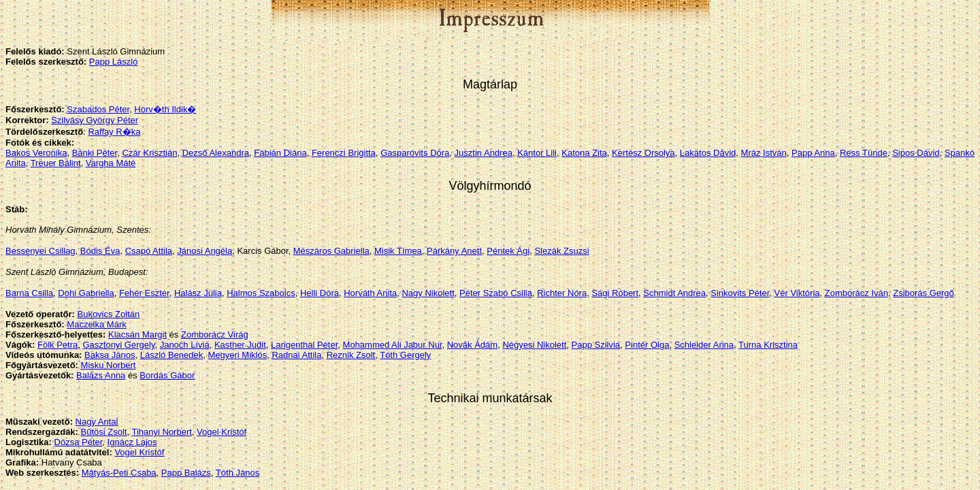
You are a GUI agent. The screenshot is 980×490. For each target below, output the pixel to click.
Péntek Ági (508, 251)
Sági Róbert (615, 293)
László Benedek (172, 355)
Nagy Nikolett (428, 293)
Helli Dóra (320, 293)
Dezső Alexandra (216, 153)
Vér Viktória (797, 293)
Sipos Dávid (916, 153)
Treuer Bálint (56, 163)
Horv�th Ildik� (165, 109)
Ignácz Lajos (132, 442)
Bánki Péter (95, 153)
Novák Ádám (472, 345)
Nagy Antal (97, 422)
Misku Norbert (109, 365)
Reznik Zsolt (351, 355)
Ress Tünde (864, 153)
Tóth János (238, 473)
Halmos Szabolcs (261, 293)
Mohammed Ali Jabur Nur (393, 345)
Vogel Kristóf (222, 432)
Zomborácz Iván (856, 293)
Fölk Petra (58, 345)
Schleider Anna (704, 345)
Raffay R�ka (114, 132)
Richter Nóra (562, 293)
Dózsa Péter (79, 442)
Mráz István (764, 153)
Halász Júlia (198, 293)
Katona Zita (584, 153)
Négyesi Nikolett (534, 345)
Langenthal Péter (304, 345)
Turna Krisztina (768, 345)
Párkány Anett (454, 251)
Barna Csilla (29, 293)
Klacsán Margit (137, 334)
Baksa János (110, 355)
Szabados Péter (98, 109)
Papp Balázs (186, 473)
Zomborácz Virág (215, 334)
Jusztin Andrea (484, 153)
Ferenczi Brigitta (344, 153)
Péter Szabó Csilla (496, 293)
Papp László (114, 62)
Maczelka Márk (96, 324)
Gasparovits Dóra (415, 153)
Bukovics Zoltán (108, 314)
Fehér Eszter (144, 293)
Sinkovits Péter (740, 293)
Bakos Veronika (36, 153)
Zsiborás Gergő (924, 293)
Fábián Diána (280, 153)
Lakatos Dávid (708, 153)
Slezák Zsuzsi (561, 251)
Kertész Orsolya (643, 153)
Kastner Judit (240, 345)
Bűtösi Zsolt (104, 432)
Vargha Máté (111, 163)
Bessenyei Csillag (40, 251)
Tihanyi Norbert (161, 432)
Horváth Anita (370, 293)
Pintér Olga (647, 345)
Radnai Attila (296, 355)
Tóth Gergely (405, 355)
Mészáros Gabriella (331, 251)
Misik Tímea (398, 251)
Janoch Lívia (185, 345)
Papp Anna (813, 153)
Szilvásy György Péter (95, 120)
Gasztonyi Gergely (118, 345)
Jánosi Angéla (205, 251)
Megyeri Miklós (238, 355)
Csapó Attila (149, 251)
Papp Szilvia (596, 345)
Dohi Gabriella (86, 293)
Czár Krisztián (149, 153)
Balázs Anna (101, 375)
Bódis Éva (100, 251)
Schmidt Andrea (674, 293)
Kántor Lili (537, 153)
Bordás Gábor (167, 375)
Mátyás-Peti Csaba (119, 473)
